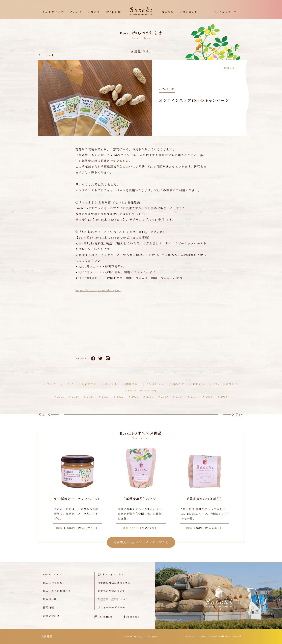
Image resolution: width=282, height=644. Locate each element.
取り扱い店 (114, 12)
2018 (179, 402)
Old (42, 420)
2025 (76, 402)
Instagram (103, 622)
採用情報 (168, 12)
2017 (194, 402)
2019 (165, 402)
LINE (108, 364)
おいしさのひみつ (226, 390)
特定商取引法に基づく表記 (114, 588)
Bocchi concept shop (142, 396)
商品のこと (89, 390)
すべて (51, 390)
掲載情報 (131, 390)
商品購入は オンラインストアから (141, 547)
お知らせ (94, 12)
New (239, 420)
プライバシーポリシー (111, 613)
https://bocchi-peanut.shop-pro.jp (99, 295)
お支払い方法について (111, 596)
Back (50, 55)
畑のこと (178, 390)
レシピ (69, 390)
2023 (105, 402)
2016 (209, 402)
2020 (150, 402)
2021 (135, 402)
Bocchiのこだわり (54, 588)
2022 (120, 402)
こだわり (76, 12)
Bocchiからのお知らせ (57, 596)
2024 (90, 402)
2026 (61, 402)
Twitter (100, 364)
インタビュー (155, 390)
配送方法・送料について (113, 605)
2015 (224, 402)
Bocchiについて (53, 12)
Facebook (93, 364)
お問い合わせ (189, 12)
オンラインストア (225, 12)
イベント (111, 390)
